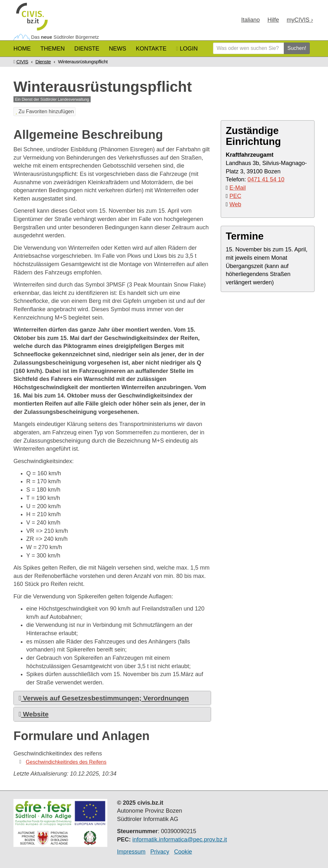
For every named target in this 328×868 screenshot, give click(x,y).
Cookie (183, 852)
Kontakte (151, 49)
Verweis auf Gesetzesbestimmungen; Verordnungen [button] (104, 698)
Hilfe (273, 20)
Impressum (131, 852)
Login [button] (187, 49)
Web (235, 204)
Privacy (160, 852)
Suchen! (297, 48)
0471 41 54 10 (266, 179)
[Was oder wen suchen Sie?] (249, 48)
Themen (53, 49)
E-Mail (238, 188)
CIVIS (22, 62)
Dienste (87, 49)
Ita (250, 20)
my (300, 20)
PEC (235, 196)
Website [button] (34, 714)
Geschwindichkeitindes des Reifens (66, 762)
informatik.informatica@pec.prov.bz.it (180, 840)
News (118, 49)
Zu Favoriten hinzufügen (45, 111)
